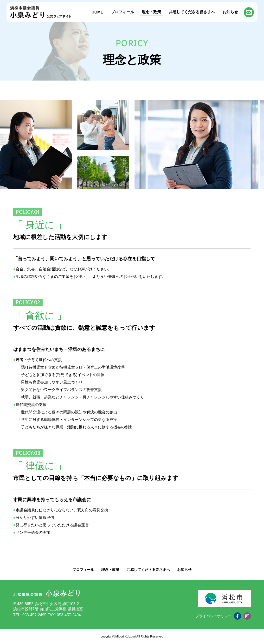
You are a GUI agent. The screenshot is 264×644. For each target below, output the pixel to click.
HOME (97, 12)
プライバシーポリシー (212, 616)
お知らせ (230, 12)
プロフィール (122, 12)
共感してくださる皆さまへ (192, 12)
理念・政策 (151, 12)
